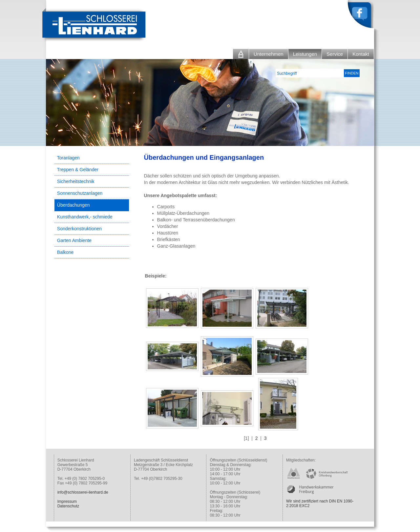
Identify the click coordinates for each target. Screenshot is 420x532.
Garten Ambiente (74, 240)
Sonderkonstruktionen (79, 229)
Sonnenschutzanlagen (80, 193)
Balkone (65, 252)
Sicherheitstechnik (76, 181)
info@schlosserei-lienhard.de (83, 492)
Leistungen (305, 54)
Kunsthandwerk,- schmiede (85, 217)
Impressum (67, 501)
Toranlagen (68, 158)
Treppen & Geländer (78, 170)
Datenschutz (68, 506)
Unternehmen (269, 54)
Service (335, 54)
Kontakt (361, 54)
